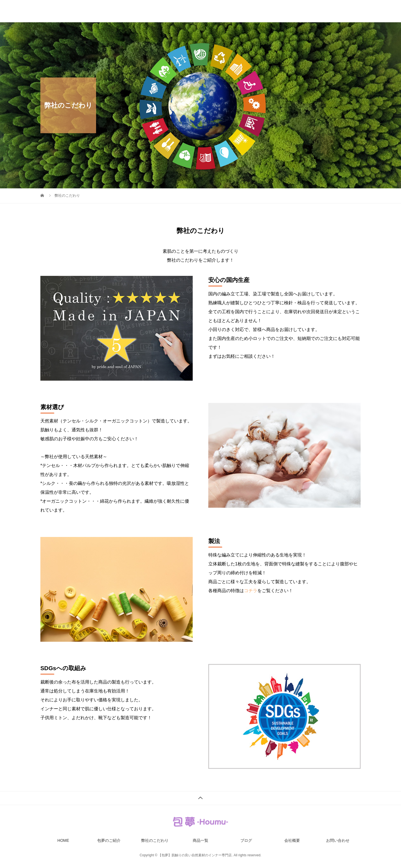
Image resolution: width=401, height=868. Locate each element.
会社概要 (314, 11)
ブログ (285, 11)
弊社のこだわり (218, 11)
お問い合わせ (349, 11)
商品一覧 (255, 11)
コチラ (251, 591)
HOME (144, 11)
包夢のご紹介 (177, 11)
